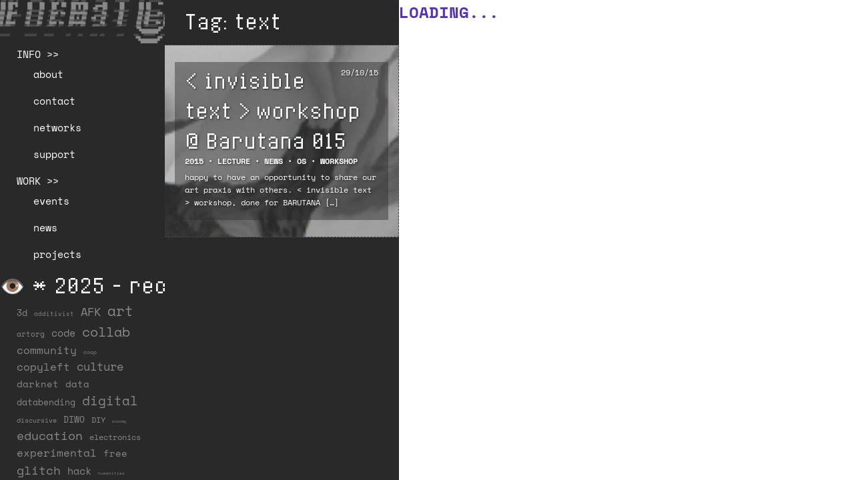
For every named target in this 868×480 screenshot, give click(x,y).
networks (57, 127)
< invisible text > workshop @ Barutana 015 (273, 110)
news (45, 227)
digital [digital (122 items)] (110, 400)
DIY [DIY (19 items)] (98, 420)
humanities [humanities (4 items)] (111, 473)
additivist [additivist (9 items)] (54, 314)
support (54, 154)
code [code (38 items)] (63, 333)
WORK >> (38, 181)
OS (302, 161)
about (48, 74)
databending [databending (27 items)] (46, 402)
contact (54, 101)
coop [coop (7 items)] (90, 352)
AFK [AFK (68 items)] (91, 312)
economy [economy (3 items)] (119, 421)
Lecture (234, 161)
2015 (194, 161)
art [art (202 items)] (120, 311)
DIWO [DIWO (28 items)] (74, 419)
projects (57, 254)
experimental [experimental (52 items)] (57, 453)
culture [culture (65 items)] (100, 366)
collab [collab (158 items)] (106, 331)
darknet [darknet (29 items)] (38, 384)
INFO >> (38, 54)
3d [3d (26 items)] (22, 313)
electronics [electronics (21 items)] (115, 437)
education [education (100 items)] (50, 435)
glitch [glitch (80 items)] (39, 470)
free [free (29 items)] (115, 453)
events (51, 201)
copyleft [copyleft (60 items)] (43, 367)
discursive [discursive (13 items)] (37, 420)
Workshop (339, 161)
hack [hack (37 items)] (79, 471)
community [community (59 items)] (47, 350)
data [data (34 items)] (77, 384)
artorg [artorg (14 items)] (31, 334)
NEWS (274, 161)
